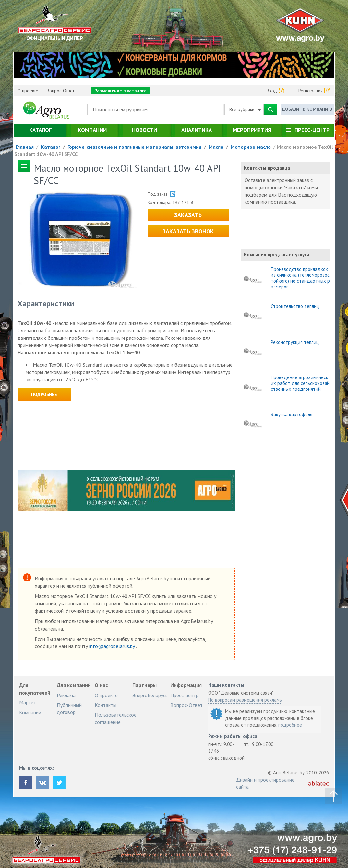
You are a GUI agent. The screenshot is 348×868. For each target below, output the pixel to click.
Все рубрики (245, 109)
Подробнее (44, 394)
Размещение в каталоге (120, 91)
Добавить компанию (307, 109)
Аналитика (197, 130)
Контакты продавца (267, 168)
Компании (92, 130)
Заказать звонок (188, 231)
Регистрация (311, 91)
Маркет (28, 702)
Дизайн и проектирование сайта (265, 783)
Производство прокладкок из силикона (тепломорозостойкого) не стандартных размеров (300, 278)
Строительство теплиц (295, 306)
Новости (144, 130)
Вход (272, 91)
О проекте (28, 91)
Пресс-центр (312, 130)
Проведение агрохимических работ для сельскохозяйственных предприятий (300, 383)
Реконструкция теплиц (295, 342)
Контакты (106, 705)
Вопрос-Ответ (60, 91)
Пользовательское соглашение (116, 718)
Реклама (66, 695)
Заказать (188, 215)
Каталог (40, 130)
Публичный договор (69, 708)
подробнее (290, 725)
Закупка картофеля (292, 415)
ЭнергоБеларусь (150, 695)
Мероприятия (252, 130)
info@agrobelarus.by (113, 646)
